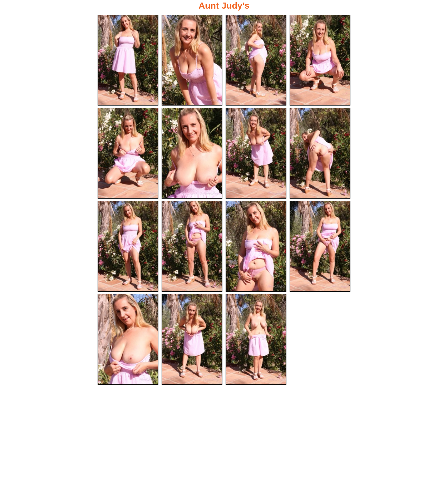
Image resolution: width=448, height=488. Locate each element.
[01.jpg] (128, 60)
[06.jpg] (192, 153)
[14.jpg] (192, 339)
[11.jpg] (256, 246)
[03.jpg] (256, 60)
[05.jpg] (128, 153)
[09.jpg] (128, 246)
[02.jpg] (192, 60)
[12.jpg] (320, 246)
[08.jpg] (320, 153)
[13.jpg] (128, 339)
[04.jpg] (320, 60)
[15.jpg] (256, 339)
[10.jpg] (192, 246)
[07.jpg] (256, 153)
